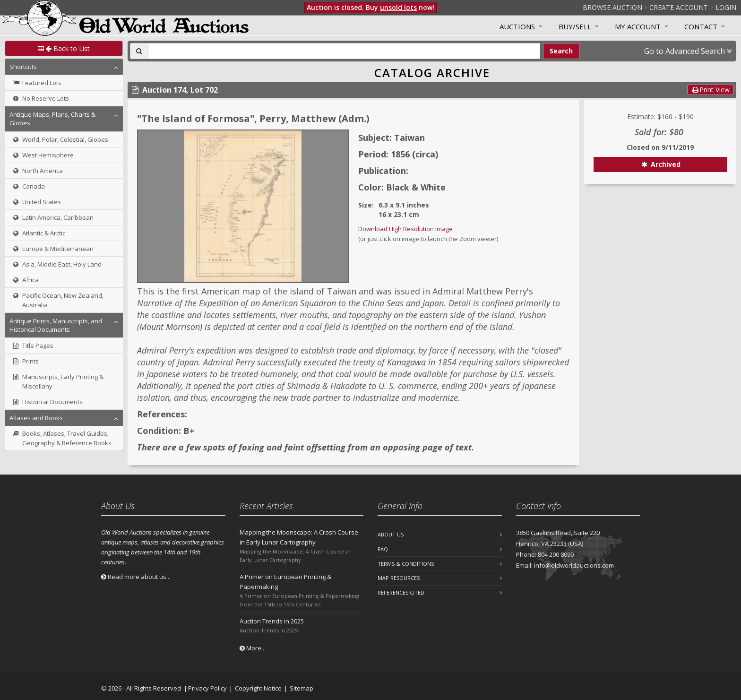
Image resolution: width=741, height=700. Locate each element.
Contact (701, 26)
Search (561, 51)
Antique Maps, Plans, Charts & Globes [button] (52, 119)
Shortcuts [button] (23, 67)
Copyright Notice (258, 688)
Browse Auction (612, 7)
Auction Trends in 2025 (272, 621)
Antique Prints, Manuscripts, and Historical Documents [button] (56, 325)
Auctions (517, 26)
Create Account (679, 7)
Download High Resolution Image (405, 229)
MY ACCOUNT (638, 26)
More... (253, 648)
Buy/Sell (575, 26)
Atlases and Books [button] (36, 418)
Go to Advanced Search (688, 51)
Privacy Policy (207, 688)
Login (726, 7)
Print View (710, 90)
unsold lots (398, 7)
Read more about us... (136, 577)
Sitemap (302, 688)
